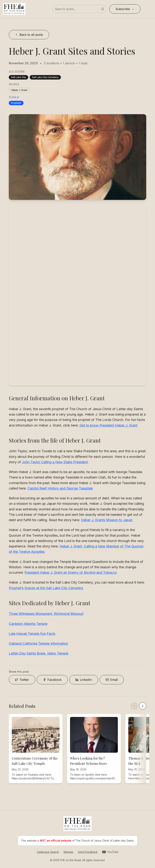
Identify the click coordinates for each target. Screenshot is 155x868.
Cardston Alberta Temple (28, 624)
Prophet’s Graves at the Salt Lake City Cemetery (46, 588)
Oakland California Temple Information (38, 643)
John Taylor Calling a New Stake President (55, 462)
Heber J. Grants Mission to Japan (107, 520)
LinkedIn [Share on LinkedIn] (84, 680)
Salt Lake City (18, 77)
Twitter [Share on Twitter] (22, 680)
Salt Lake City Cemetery (45, 77)
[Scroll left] (134, 706)
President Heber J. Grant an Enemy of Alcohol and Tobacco (71, 572)
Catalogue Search (48, 852)
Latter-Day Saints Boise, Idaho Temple (39, 653)
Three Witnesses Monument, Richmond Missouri (46, 614)
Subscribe (123, 9)
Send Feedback (88, 852)
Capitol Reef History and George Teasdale (60, 488)
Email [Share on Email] (112, 680)
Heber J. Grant (19, 90)
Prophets (16, 103)
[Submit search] (103, 9)
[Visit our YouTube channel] (110, 852)
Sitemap (68, 852)
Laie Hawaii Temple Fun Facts (32, 634)
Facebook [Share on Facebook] (52, 680)
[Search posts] (79, 9)
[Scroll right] (143, 706)
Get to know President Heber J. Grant (108, 425)
